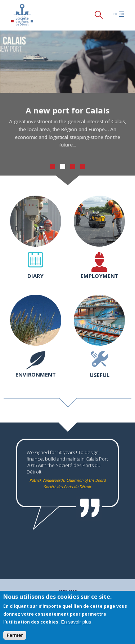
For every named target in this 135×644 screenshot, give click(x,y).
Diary (35, 276)
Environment (36, 374)
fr (115, 14)
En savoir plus (76, 622)
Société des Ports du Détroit (22, 15)
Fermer (15, 635)
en (122, 14)
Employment (100, 276)
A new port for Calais (70, 110)
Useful (100, 375)
